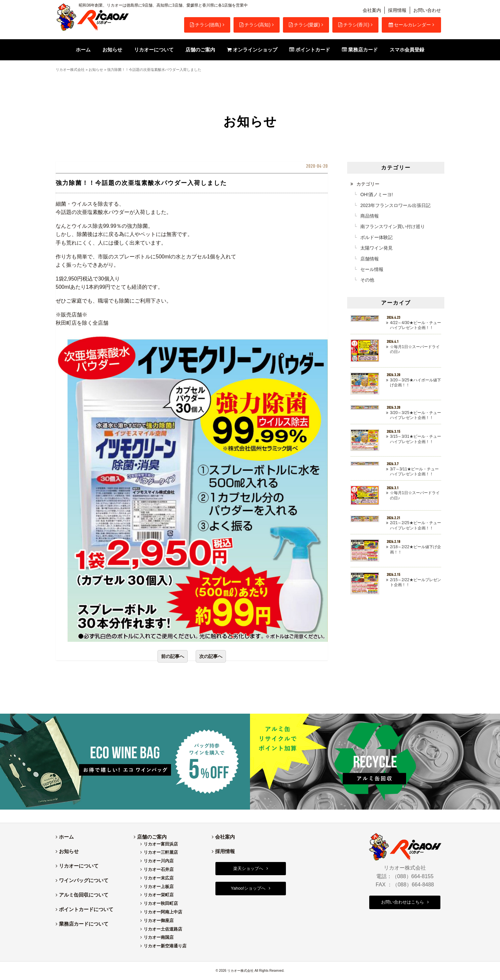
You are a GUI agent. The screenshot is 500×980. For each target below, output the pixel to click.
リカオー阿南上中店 (163, 912)
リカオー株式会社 (70, 70)
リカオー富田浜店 (161, 844)
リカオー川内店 (159, 861)
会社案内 (372, 10)
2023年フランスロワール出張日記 (395, 205)
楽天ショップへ (248, 868)
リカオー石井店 (159, 869)
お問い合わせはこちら (403, 902)
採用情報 (397, 10)
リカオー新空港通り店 (165, 946)
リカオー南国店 (159, 937)
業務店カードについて (84, 924)
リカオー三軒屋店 (161, 852)
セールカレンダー (410, 25)
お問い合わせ (427, 10)
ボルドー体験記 (376, 237)
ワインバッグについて (84, 880)
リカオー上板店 (159, 887)
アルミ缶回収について (84, 895)
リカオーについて (79, 866)
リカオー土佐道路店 (163, 929)
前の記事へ (173, 656)
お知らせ (96, 70)
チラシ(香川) (354, 25)
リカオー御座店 (159, 921)
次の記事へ (211, 656)
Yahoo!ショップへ (248, 888)
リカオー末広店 (159, 878)
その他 (367, 280)
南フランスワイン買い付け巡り (393, 226)
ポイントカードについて (86, 909)
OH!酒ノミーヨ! (377, 194)
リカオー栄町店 (159, 895)
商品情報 (370, 216)
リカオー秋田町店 (161, 903)
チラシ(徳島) (206, 25)
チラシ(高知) (255, 25)
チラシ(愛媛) (304, 25)
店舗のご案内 (152, 837)
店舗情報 (370, 259)
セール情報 (372, 269)
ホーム (66, 837)
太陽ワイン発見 (376, 248)
